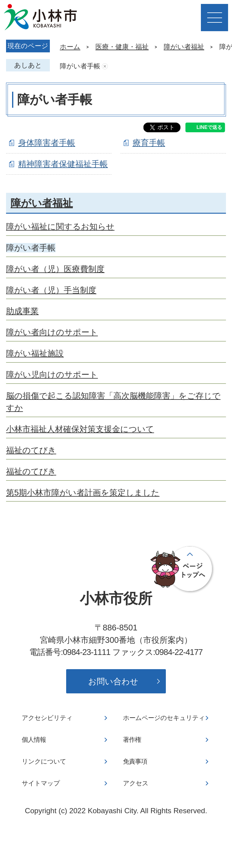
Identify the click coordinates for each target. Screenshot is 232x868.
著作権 (132, 740)
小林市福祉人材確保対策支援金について (80, 429)
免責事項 (135, 761)
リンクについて (44, 761)
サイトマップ (41, 783)
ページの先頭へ (183, 569)
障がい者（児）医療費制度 (55, 269)
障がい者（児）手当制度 (51, 290)
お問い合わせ (113, 681)
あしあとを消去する (105, 66)
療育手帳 (149, 143)
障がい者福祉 (184, 47)
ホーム (70, 47)
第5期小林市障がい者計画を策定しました (83, 493)
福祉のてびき (31, 450)
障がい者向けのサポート (52, 332)
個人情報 (34, 740)
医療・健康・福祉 (122, 47)
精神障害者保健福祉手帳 (63, 164)
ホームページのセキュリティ (164, 718)
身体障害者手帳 (47, 143)
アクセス (136, 783)
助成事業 (22, 311)
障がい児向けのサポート (52, 375)
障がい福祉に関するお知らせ (60, 227)
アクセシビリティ (47, 718)
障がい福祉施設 (35, 353)
